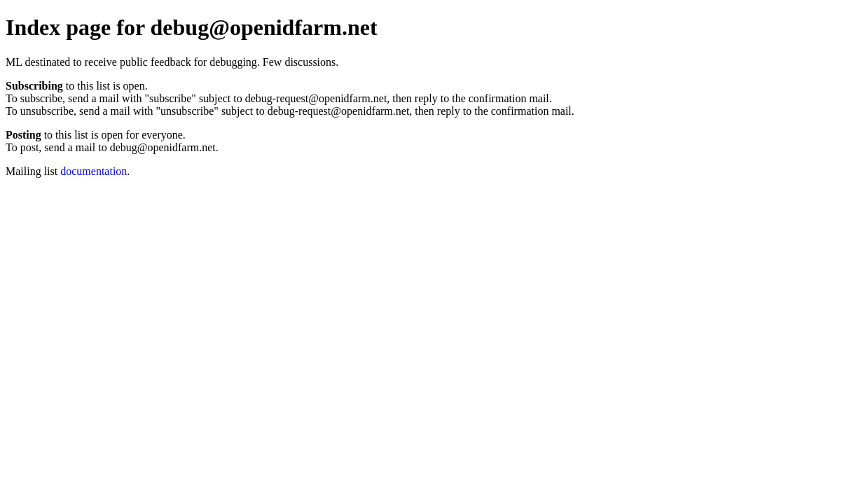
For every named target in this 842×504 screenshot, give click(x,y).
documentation (94, 171)
